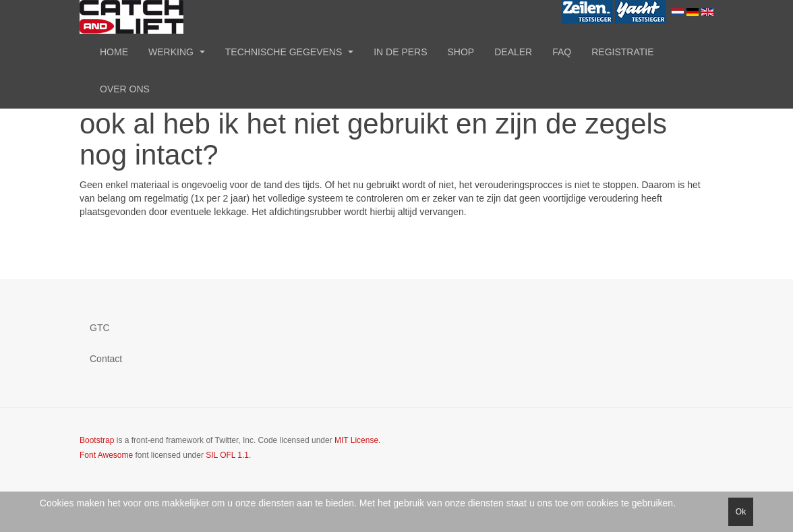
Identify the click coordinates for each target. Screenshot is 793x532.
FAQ (562, 52)
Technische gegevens (289, 52)
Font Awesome (106, 455)
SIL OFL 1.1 (227, 455)
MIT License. (357, 440)
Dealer (513, 52)
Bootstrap (97, 440)
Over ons (125, 89)
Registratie (622, 52)
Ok (741, 512)
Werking (177, 52)
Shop (461, 52)
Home (114, 52)
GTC (100, 328)
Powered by (652, 452)
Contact (106, 359)
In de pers (400, 52)
